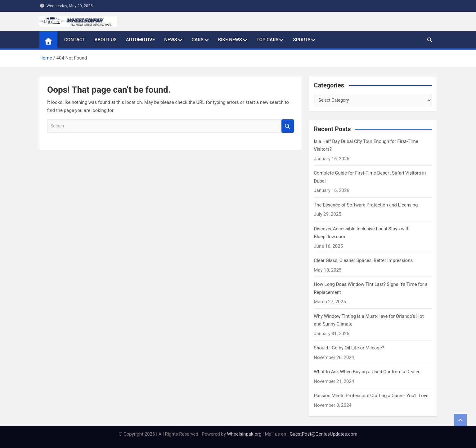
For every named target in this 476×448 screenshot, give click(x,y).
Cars (198, 40)
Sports (302, 40)
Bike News (230, 40)
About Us (106, 40)
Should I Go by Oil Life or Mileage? (349, 348)
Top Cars (268, 40)
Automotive (141, 40)
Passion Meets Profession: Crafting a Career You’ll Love (371, 396)
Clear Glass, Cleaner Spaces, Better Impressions (363, 260)
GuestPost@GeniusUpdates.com (323, 434)
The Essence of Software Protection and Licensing (366, 205)
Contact (75, 40)
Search (288, 126)
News (171, 40)
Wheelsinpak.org (244, 434)
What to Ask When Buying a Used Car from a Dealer (367, 372)
